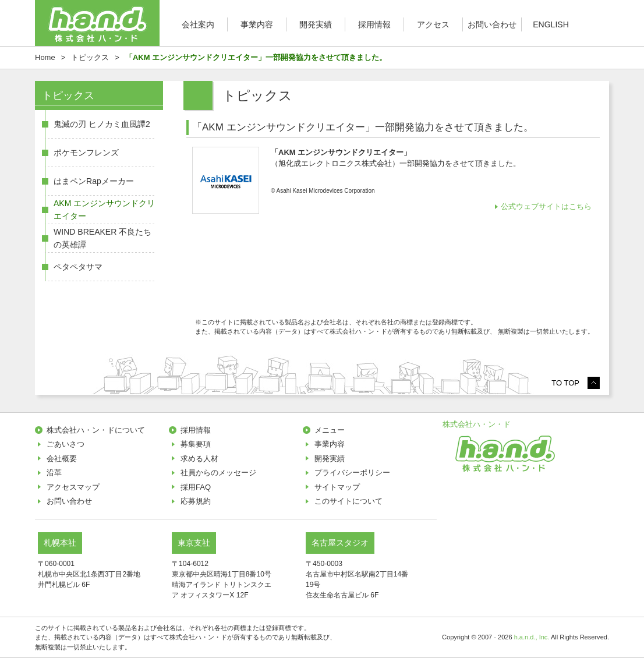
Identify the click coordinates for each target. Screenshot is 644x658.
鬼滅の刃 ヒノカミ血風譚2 (102, 124)
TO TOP (565, 383)
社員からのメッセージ (218, 473)
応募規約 (196, 501)
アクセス (433, 24)
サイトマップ (337, 487)
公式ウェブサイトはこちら (547, 206)
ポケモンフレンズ (86, 153)
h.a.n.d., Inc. (532, 637)
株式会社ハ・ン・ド (477, 424)
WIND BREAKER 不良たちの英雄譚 (102, 238)
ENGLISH (551, 24)
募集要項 (196, 444)
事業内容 (257, 24)
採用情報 (374, 24)
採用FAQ (196, 487)
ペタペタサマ (78, 267)
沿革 (54, 473)
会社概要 (62, 459)
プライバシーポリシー (352, 473)
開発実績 (316, 24)
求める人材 (199, 459)
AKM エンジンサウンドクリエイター (104, 209)
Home (45, 57)
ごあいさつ (66, 444)
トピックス (90, 57)
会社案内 (198, 24)
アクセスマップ (73, 487)
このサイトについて (348, 501)
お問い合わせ (492, 24)
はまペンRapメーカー (94, 181)
